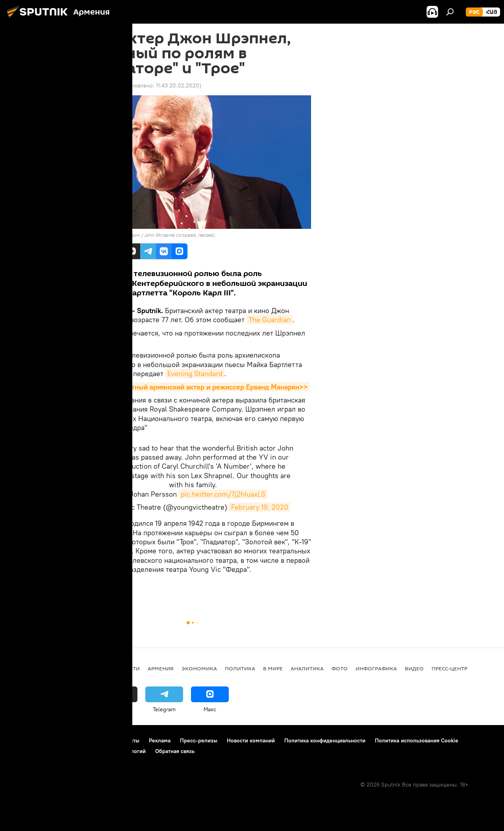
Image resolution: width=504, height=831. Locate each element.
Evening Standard (195, 374)
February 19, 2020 (260, 507)
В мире (86, 588)
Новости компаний (251, 740)
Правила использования (75, 740)
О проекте (21, 740)
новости (127, 668)
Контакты (127, 740)
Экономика (199, 668)
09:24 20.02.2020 (98, 85)
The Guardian (270, 320)
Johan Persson (124, 235)
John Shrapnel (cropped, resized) (180, 235)
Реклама (160, 740)
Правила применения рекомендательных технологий (77, 751)
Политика (240, 668)
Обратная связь (175, 751)
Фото (340, 668)
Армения (161, 668)
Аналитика (307, 668)
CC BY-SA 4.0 (89, 235)
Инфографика (376, 668)
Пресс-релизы (199, 740)
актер (109, 588)
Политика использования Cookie (417, 740)
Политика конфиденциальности (325, 740)
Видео (414, 668)
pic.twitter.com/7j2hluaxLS (223, 494)
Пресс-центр (449, 668)
